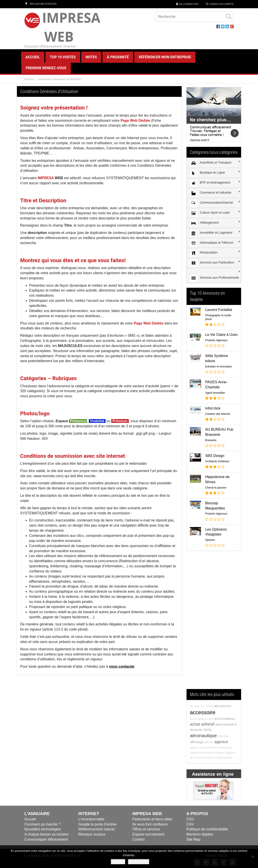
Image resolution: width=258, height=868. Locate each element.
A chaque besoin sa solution (47, 834)
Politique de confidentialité (207, 829)
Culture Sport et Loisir (209, 213)
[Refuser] (252, 857)
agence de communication (207, 753)
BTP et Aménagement (210, 183)
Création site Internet (218, 414)
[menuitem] (214, 163)
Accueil (29, 79)
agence (221, 742)
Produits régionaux (216, 340)
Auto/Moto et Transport (210, 163)
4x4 (197, 706)
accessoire (203, 712)
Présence (77, 421)
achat (195, 724)
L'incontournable (91, 819)
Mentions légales (200, 834)
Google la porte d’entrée (98, 824)
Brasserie (211, 440)
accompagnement (202, 719)
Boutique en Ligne (207, 173)
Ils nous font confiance (150, 824)
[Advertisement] (214, 622)
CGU (190, 819)
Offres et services (146, 829)
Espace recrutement (148, 834)
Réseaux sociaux (92, 834)
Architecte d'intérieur (217, 461)
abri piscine (223, 706)
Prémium (119, 421)
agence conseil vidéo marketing (211, 747)
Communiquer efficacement (46, 839)
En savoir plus (139, 862)
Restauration (203, 253)
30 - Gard (207, 706)
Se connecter (189, 4)
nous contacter (122, 666)
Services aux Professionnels (214, 278)
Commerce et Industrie (210, 193)
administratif (224, 724)
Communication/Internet (211, 203)
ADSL (208, 730)
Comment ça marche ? (43, 824)
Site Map (193, 839)
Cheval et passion (216, 488)
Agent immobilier (215, 393)
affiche (209, 742)
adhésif (208, 724)
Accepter (118, 862)
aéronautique (203, 735)
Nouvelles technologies (43, 829)
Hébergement (204, 223)
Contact (139, 839)
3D (192, 706)
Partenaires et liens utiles (152, 819)
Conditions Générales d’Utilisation (60, 79)
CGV (190, 824)
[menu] (214, 220)
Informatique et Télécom (211, 243)
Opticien (210, 540)
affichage (197, 742)
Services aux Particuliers (211, 263)
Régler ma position (41, 4)
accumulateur (225, 719)
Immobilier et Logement (211, 233)
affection (223, 736)
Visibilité (97, 421)
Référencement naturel (96, 829)
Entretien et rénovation (219, 367)
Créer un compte (222, 4)
